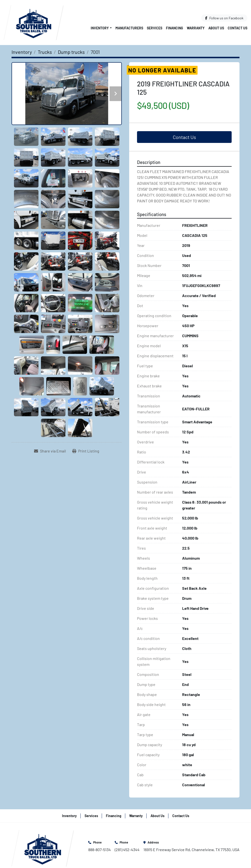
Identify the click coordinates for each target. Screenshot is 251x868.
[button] (101, 28)
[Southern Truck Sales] (43, 848)
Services (155, 28)
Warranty (196, 28)
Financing (175, 28)
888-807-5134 (100, 850)
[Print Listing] (86, 451)
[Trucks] (45, 52)
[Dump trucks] (71, 52)
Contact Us (238, 28)
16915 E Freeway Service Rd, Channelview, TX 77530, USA (191, 850)
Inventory (100, 28)
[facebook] (224, 18)
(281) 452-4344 (127, 850)
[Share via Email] (50, 451)
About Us (216, 28)
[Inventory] (22, 52)
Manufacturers (129, 28)
